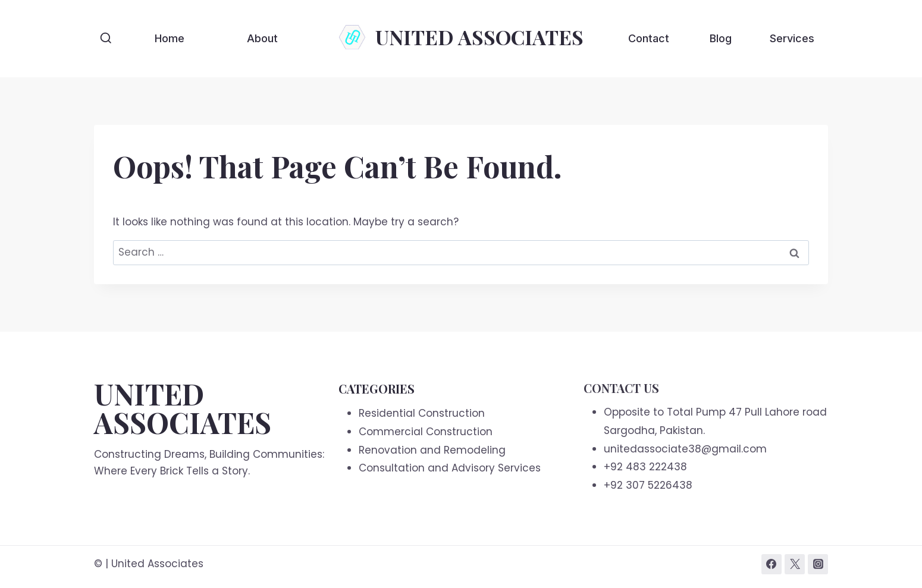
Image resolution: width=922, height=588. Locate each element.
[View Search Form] (106, 39)
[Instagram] (818, 564)
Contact (649, 38)
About (262, 38)
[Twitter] (795, 564)
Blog (721, 38)
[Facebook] (772, 564)
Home (170, 38)
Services (792, 38)
